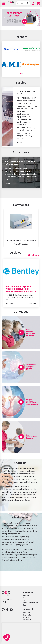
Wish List (26, 617)
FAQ (24, 600)
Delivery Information (30, 603)
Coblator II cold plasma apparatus (21, 240)
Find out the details (21, 244)
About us (26, 598)
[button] (5, 17)
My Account (27, 613)
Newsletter (27, 620)
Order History (27, 615)
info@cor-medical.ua (10, 602)
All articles (33, 255)
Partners (26, 596)
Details (19, 143)
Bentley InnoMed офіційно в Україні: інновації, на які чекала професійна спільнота (21, 289)
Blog (24, 605)
